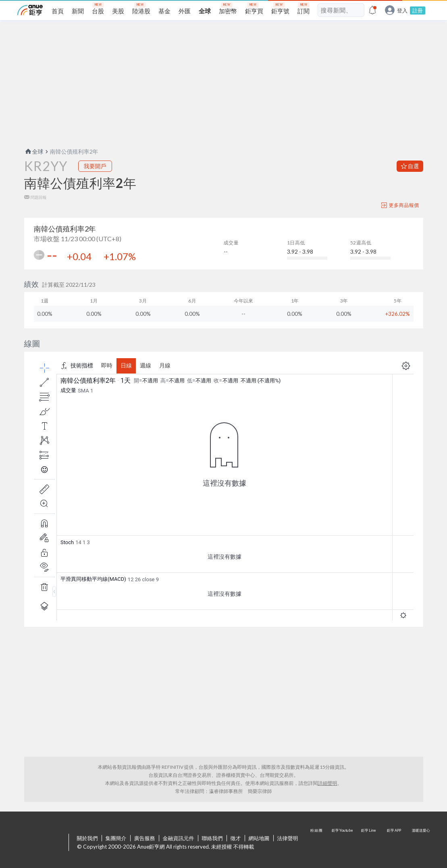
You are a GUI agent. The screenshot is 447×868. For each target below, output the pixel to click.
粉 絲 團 (317, 843)
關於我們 (87, 838)
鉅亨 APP (395, 843)
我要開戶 (95, 166)
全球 (34, 151)
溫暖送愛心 (420, 843)
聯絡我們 (212, 838)
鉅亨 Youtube (343, 843)
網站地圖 (259, 838)
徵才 (236, 838)
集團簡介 (116, 838)
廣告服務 (145, 838)
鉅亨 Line (369, 843)
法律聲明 (288, 838)
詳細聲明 (328, 783)
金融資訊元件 (179, 838)
